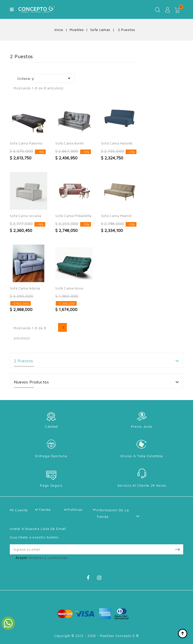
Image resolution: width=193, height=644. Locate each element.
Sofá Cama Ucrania (26, 216)
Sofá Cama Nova (69, 288)
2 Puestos (23, 361)
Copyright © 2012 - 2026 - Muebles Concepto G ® (96, 636)
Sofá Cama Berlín (69, 143)
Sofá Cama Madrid (116, 216)
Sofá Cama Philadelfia (73, 216)
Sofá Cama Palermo (26, 143)
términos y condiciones (48, 558)
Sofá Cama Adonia (25, 288)
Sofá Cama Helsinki (117, 143)
